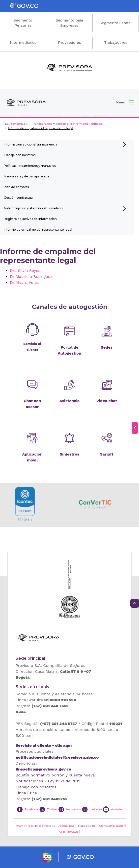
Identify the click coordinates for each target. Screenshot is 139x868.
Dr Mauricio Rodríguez (31, 277)
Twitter (52, 809)
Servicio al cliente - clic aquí (44, 745)
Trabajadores (116, 43)
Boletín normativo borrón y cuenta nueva (55, 775)
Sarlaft (107, 454)
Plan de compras (16, 187)
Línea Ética (26, 793)
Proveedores (69, 43)
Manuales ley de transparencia (26, 176)
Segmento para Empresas (69, 23)
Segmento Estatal (116, 23)
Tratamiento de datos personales (35, 826)
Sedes (107, 347)
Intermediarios (23, 43)
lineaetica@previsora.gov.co (43, 769)
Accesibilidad (66, 826)
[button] (125, 102)
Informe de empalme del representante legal (38, 229)
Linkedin (96, 809)
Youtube (117, 809)
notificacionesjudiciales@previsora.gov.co (57, 757)
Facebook (31, 809)
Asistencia (70, 401)
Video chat (107, 401)
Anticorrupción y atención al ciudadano (33, 208)
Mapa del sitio (87, 826)
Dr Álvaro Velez (24, 282)
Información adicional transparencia (30, 144)
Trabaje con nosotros (20, 155)
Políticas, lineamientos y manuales (30, 166)
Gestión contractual (19, 198)
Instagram (73, 809)
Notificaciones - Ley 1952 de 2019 (48, 781)
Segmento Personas (23, 23)
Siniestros (69, 454)
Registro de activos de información (30, 219)
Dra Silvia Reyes (25, 271)
